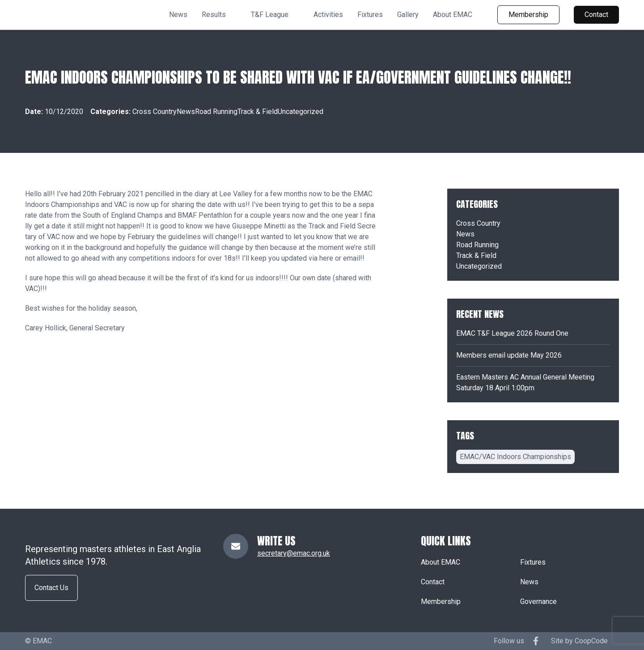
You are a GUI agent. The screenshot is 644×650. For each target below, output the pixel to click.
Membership (528, 15)
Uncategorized (301, 112)
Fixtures (370, 15)
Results (214, 15)
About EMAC (453, 15)
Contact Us (51, 588)
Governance (538, 601)
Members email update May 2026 (509, 355)
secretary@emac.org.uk (294, 553)
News (178, 15)
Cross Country (155, 112)
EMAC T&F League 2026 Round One (512, 333)
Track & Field (258, 112)
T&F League (270, 15)
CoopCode (591, 641)
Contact (596, 15)
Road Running (216, 112)
